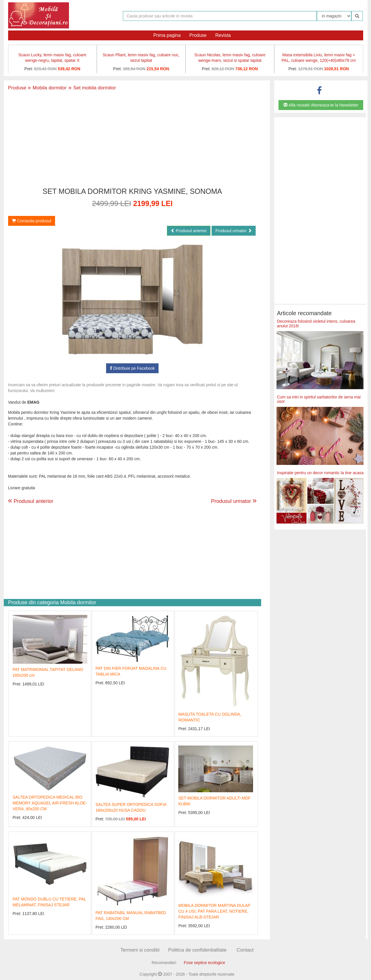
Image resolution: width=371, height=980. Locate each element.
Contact (245, 950)
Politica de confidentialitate (197, 950)
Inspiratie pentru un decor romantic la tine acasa (320, 473)
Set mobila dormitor (91, 88)
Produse (198, 35)
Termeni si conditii (140, 950)
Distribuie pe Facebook (132, 368)
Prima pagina (167, 35)
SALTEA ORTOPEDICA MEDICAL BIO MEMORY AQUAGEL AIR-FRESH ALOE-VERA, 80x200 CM (50, 803)
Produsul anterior (189, 231)
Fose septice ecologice (204, 963)
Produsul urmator (233, 231)
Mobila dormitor (47, 88)
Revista (223, 35)
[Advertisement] (132, 140)
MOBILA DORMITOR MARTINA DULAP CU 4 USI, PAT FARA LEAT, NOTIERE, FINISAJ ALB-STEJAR (214, 911)
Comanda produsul (32, 221)
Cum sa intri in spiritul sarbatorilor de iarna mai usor (319, 399)
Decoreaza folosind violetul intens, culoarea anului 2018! (316, 323)
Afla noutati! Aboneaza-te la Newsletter (321, 105)
